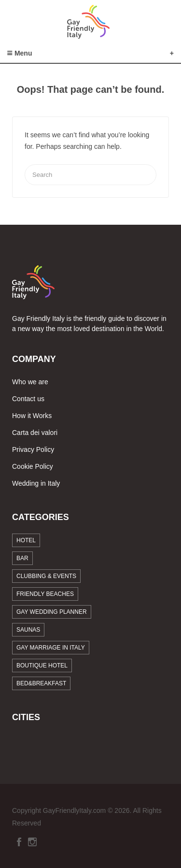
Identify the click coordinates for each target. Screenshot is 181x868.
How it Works (32, 416)
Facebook (19, 842)
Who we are (30, 382)
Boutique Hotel (42, 665)
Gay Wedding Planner (52, 612)
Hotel (26, 540)
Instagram (32, 842)
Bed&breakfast (41, 683)
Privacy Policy (33, 449)
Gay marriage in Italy (51, 648)
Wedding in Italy (36, 483)
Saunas (28, 630)
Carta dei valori (35, 433)
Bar (22, 558)
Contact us (28, 399)
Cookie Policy (33, 466)
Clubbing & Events (46, 576)
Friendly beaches (45, 594)
